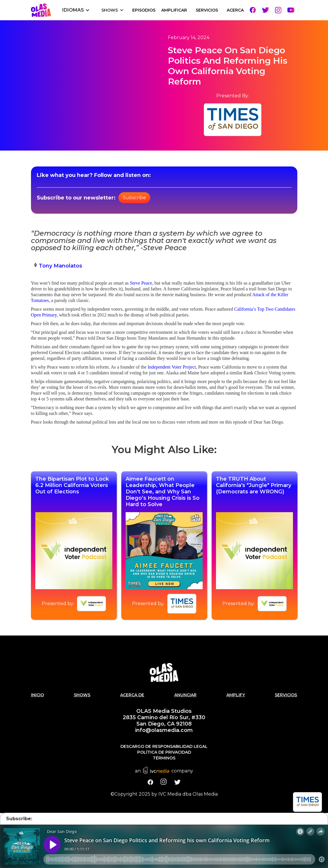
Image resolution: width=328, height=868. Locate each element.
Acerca (235, 10)
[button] (76, 10)
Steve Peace (141, 283)
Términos (164, 758)
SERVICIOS (207, 10)
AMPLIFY (236, 695)
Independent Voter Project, (172, 367)
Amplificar (174, 10)
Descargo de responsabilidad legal (164, 746)
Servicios (286, 695)
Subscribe (134, 198)
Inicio (37, 695)
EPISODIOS (144, 10)
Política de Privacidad (164, 752)
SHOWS (82, 695)
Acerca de (132, 695)
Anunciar (185, 695)
